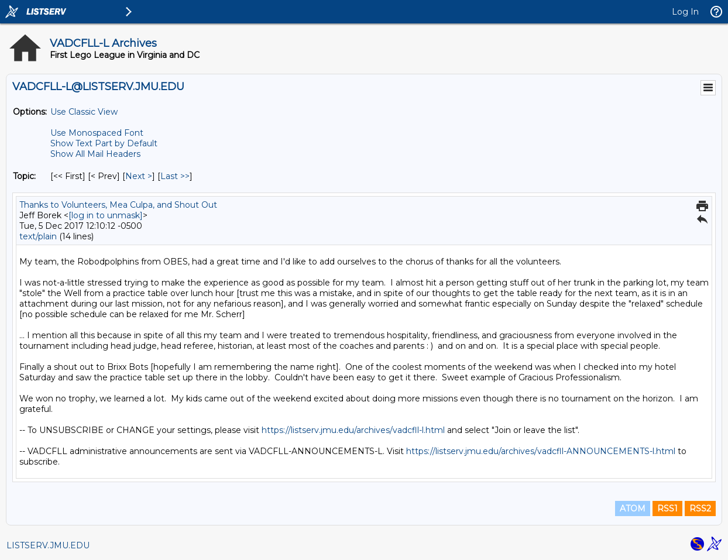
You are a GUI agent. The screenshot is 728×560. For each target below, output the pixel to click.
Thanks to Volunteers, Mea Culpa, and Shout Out (118, 205)
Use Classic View (84, 112)
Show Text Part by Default (104, 143)
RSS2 (700, 509)
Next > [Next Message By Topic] (139, 176)
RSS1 (667, 509)
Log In (685, 12)
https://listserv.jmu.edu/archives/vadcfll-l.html (353, 430)
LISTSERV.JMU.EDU (48, 545)
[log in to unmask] (106, 215)
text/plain (38, 236)
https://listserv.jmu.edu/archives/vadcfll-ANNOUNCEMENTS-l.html (541, 451)
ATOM (633, 509)
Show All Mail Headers (95, 154)
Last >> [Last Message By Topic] (175, 176)
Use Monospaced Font (97, 133)
